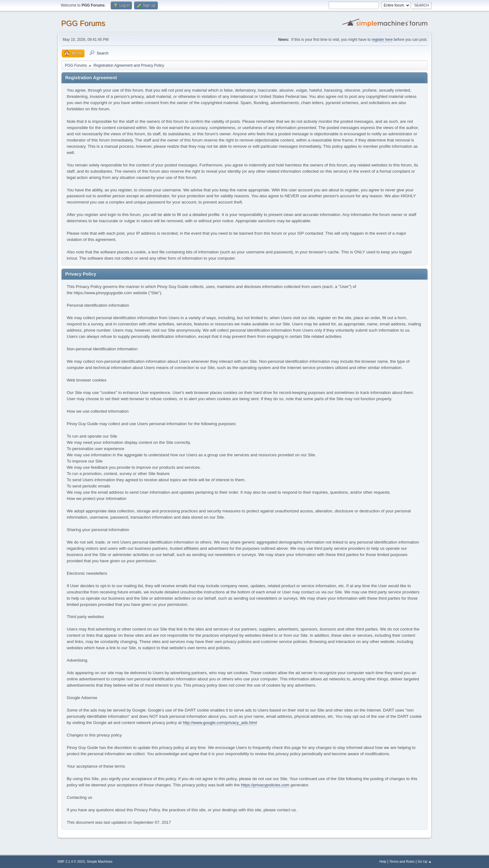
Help (383, 861)
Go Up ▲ (425, 861)
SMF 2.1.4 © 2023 (71, 861)
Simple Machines (99, 861)
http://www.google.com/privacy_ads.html (220, 723)
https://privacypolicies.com (265, 785)
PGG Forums (83, 23)
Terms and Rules (402, 861)
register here (382, 40)
